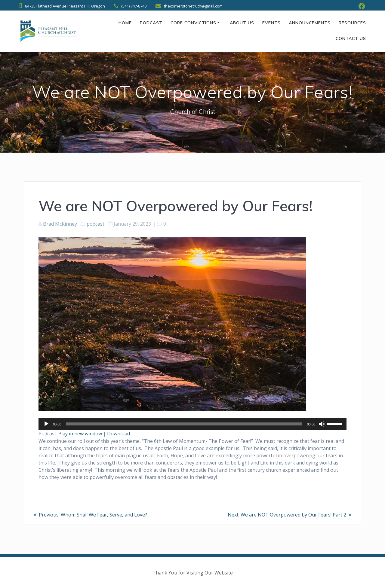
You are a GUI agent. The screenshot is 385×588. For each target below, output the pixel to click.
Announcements (310, 23)
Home (125, 23)
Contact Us (351, 38)
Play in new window (80, 434)
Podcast (151, 23)
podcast (95, 224)
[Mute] (322, 424)
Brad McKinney (60, 224)
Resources (352, 23)
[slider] (184, 424)
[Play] (46, 424)
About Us (242, 23)
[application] (192, 424)
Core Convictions (193, 23)
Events (271, 23)
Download (119, 434)
